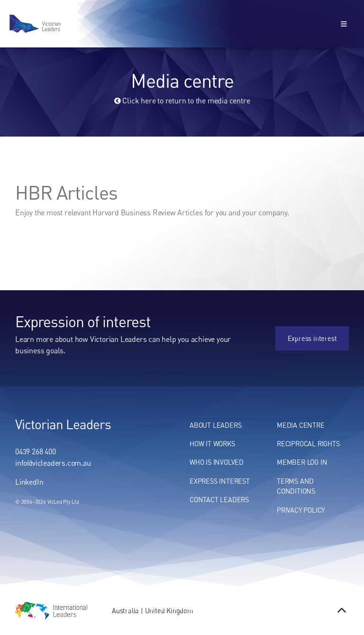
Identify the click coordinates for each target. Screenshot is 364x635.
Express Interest (220, 481)
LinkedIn (29, 482)
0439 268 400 (36, 451)
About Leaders (215, 425)
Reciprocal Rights (308, 444)
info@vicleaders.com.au (53, 463)
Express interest (324, 331)
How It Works (212, 444)
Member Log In (302, 462)
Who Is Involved (217, 462)
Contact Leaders (219, 500)
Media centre (301, 425)
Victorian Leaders (63, 424)
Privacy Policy (301, 510)
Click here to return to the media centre (182, 101)
